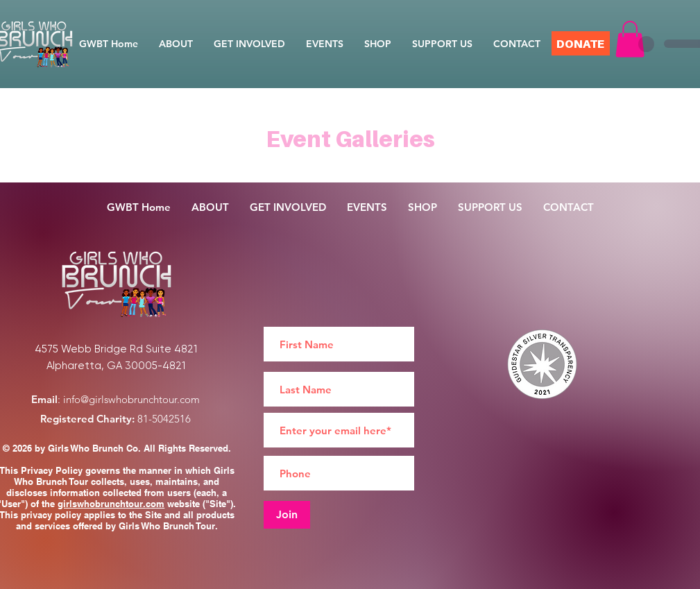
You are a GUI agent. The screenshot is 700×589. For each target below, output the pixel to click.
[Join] (287, 515)
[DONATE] (581, 43)
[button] (630, 39)
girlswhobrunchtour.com (111, 504)
